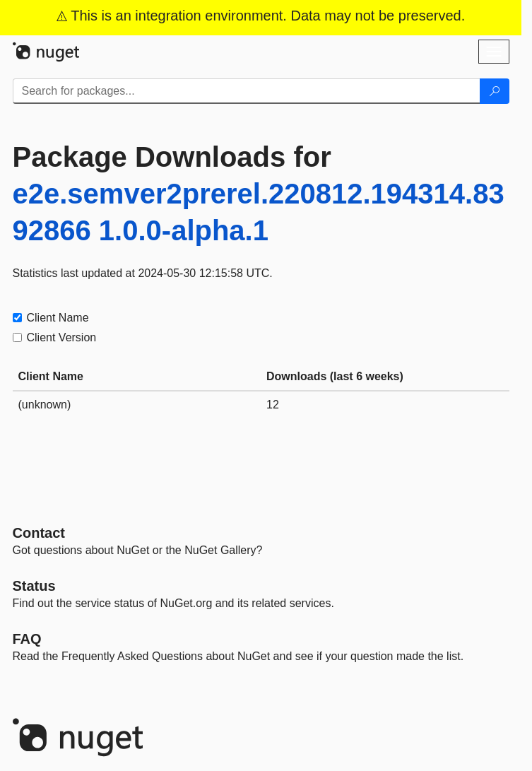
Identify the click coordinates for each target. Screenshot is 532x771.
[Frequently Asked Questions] (27, 639)
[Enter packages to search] (247, 91)
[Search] (495, 91)
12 (273, 405)
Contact (39, 533)
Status (34, 586)
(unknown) (45, 405)
